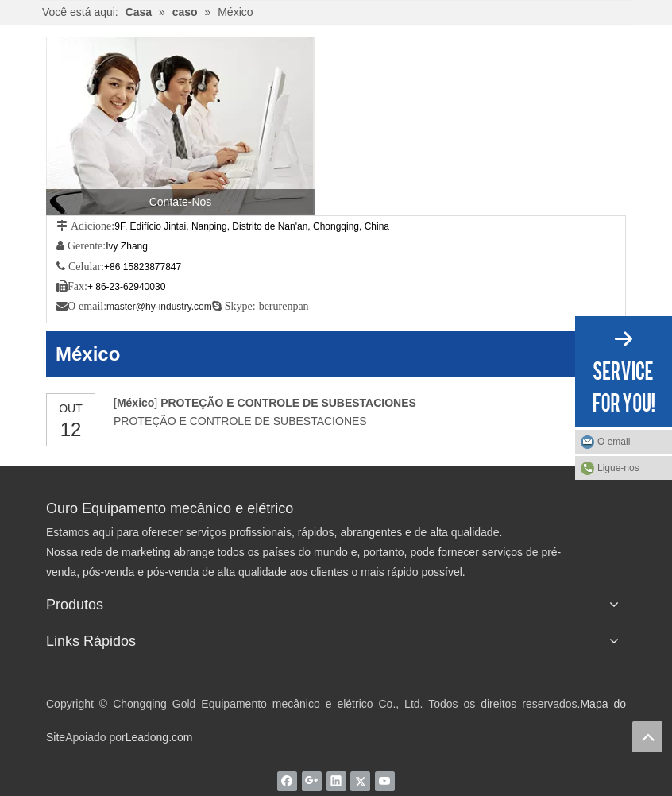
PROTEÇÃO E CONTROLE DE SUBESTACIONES (288, 403)
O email (614, 442)
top (647, 736)
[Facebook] (287, 781)
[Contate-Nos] (180, 126)
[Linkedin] (336, 781)
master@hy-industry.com (159, 307)
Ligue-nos (618, 468)
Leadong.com (159, 737)
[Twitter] (360, 781)
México (135, 403)
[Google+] (312, 781)
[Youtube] (385, 781)
